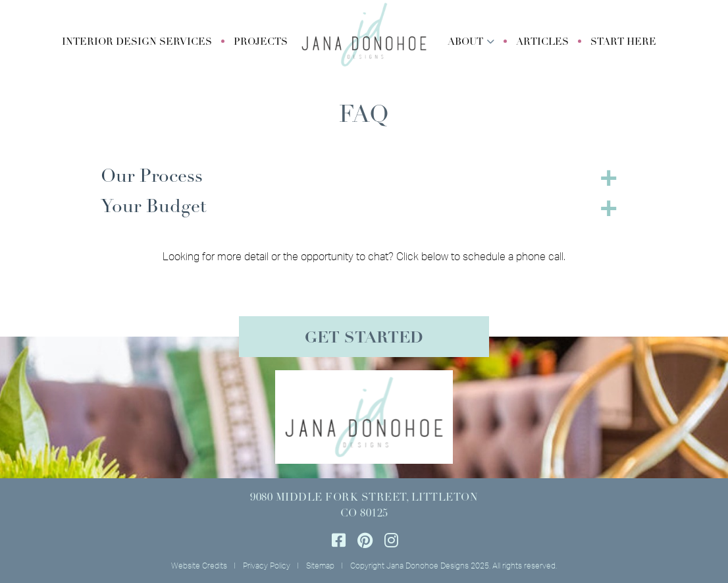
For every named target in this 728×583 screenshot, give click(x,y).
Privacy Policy (267, 566)
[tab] (364, 177)
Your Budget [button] (153, 208)
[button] (137, 43)
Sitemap (320, 566)
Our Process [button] (152, 177)
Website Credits (199, 566)
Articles (542, 42)
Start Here (623, 42)
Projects (261, 42)
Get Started (364, 339)
